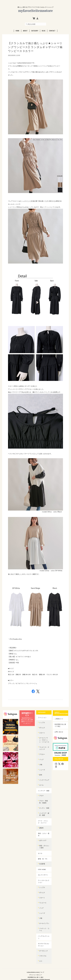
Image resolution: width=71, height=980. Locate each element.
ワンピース (43, 903)
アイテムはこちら (16, 639)
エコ (41, 961)
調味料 (41, 828)
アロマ (41, 796)
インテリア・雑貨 (44, 791)
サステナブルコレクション (44, 945)
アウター (42, 754)
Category (35, 31)
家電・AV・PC (43, 859)
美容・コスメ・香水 (44, 834)
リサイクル (43, 956)
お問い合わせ (59, 732)
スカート (42, 733)
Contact (52, 31)
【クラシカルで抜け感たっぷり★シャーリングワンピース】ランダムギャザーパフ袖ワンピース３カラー (35, 47)
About (25, 31)
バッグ (41, 759)
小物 (41, 765)
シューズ (42, 770)
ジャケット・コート (44, 929)
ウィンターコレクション (44, 881)
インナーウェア (44, 780)
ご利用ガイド (59, 719)
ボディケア (43, 840)
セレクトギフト (43, 875)
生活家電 (42, 864)
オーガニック (44, 951)
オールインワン (44, 923)
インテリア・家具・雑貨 (44, 814)
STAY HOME (42, 869)
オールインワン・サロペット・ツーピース (44, 740)
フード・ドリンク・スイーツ (43, 822)
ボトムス (42, 728)
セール (41, 785)
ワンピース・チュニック (44, 748)
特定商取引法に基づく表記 (60, 725)
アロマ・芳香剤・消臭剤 (44, 802)
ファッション (42, 717)
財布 (41, 775)
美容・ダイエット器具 (44, 847)
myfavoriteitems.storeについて (36, 972)
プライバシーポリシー (35, 975)
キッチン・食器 (44, 808)
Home (18, 31)
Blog (44, 31)
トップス (42, 723)
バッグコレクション (44, 937)
